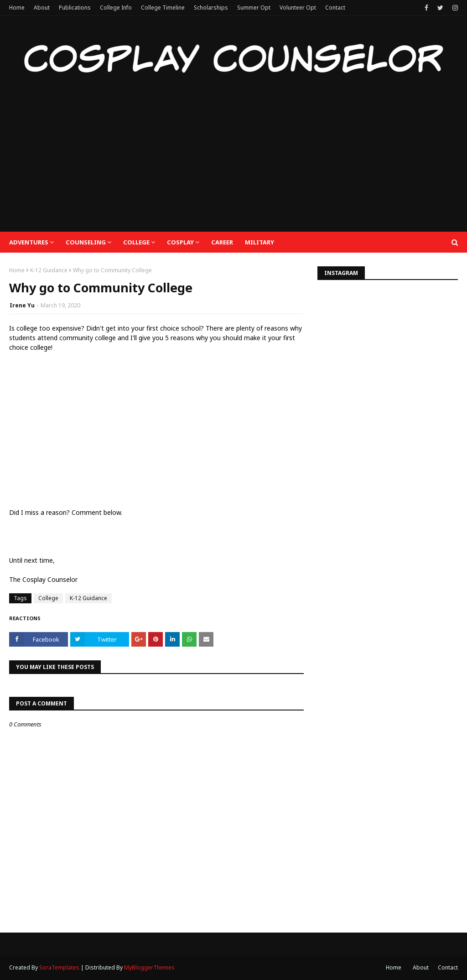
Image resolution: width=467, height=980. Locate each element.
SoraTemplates (59, 967)
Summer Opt (254, 8)
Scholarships (211, 8)
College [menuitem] (136, 242)
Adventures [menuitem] (29, 242)
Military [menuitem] (259, 242)
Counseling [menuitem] (86, 242)
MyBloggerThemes (149, 967)
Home (17, 8)
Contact (335, 8)
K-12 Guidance (49, 270)
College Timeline (163, 8)
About (42, 8)
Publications (75, 8)
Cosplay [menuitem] (180, 242)
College (48, 598)
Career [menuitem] (222, 242)
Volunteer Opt (298, 8)
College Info (116, 8)
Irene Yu (22, 305)
